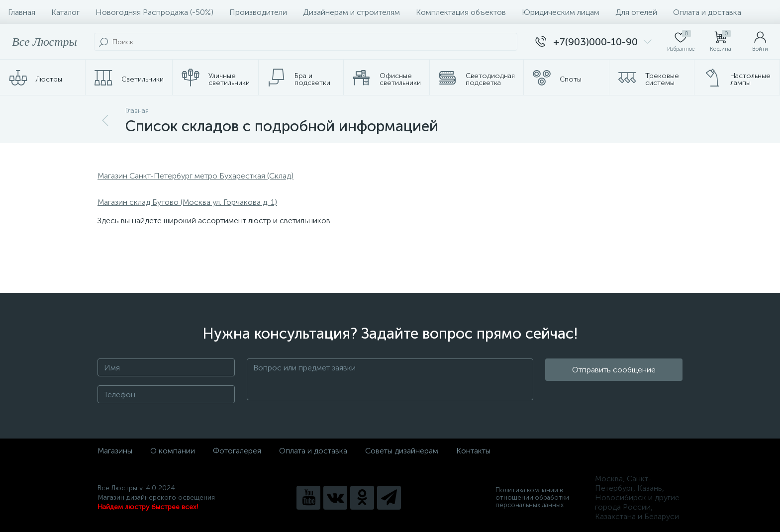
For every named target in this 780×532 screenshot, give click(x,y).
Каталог (65, 12)
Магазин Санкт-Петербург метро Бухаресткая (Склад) (195, 176)
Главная (22, 12)
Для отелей (636, 12)
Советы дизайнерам (402, 451)
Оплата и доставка (707, 12)
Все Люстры (45, 42)
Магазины (115, 451)
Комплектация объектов (461, 12)
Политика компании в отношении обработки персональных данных (532, 497)
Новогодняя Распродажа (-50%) (154, 12)
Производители (258, 12)
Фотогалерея (237, 451)
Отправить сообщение (614, 380)
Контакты (473, 451)
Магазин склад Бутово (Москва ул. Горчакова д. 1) (187, 202)
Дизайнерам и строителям (351, 12)
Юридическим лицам (561, 12)
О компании (173, 451)
